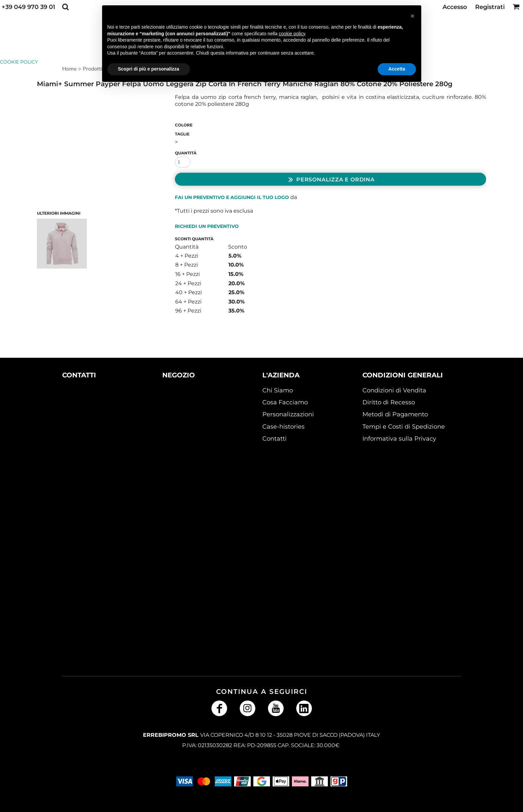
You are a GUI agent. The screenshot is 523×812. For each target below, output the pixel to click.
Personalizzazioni (288, 414)
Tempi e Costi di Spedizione (404, 427)
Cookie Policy (19, 62)
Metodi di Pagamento (395, 414)
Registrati (490, 7)
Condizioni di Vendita (394, 390)
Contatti (274, 439)
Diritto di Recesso (389, 402)
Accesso (455, 7)
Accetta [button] (397, 69)
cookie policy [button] (292, 34)
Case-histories (283, 427)
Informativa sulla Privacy (399, 439)
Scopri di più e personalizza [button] (149, 69)
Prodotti (93, 69)
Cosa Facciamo (285, 402)
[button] (65, 7)
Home (69, 69)
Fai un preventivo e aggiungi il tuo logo (232, 197)
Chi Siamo (278, 390)
